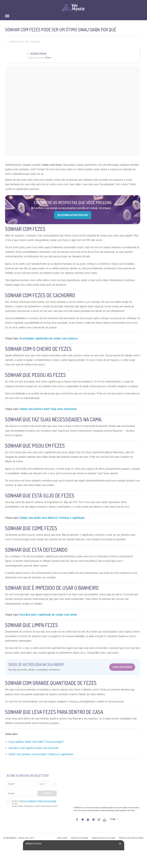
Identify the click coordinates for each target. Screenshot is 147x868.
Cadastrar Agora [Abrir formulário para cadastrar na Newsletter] (122, 667)
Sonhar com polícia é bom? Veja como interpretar (48, 409)
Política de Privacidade (80, 838)
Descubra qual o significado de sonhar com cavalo (48, 615)
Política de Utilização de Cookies (131, 838)
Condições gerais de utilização (103, 838)
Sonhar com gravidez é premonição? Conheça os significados (41, 754)
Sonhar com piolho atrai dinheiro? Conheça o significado (52, 518)
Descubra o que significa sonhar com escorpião (34, 748)
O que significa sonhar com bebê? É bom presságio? (36, 742)
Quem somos (62, 838)
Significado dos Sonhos (25, 42)
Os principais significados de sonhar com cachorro (49, 338)
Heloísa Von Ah (38, 54)
